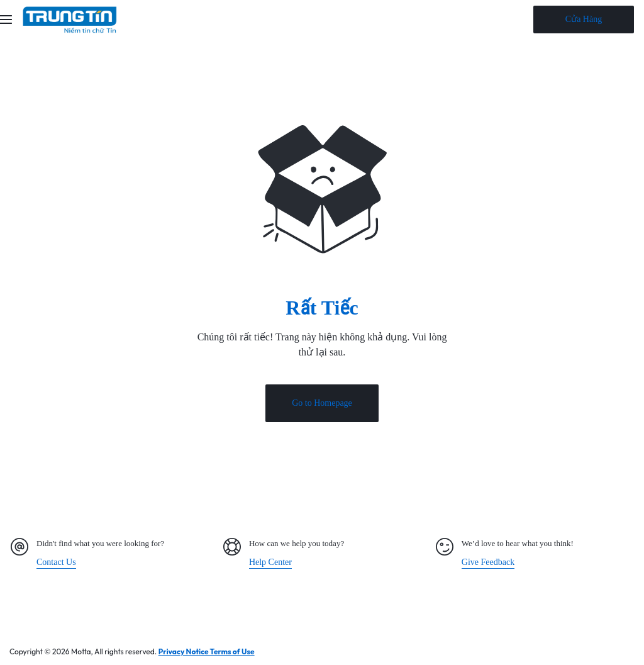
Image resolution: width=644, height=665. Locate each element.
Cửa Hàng (584, 19)
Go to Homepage (322, 405)
